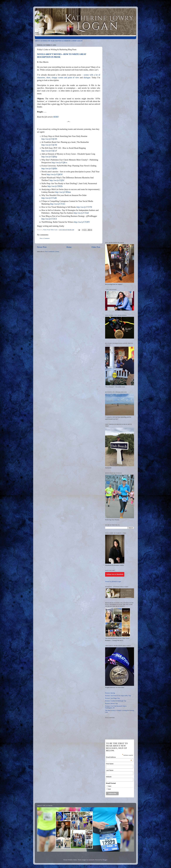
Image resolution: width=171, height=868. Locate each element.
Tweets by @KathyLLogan (113, 581)
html (110, 786)
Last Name (110, 770)
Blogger (105, 860)
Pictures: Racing (110, 693)
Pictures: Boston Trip (111, 703)
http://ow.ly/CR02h (55, 186)
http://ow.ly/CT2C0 (49, 219)
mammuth (91, 860)
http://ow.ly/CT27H (84, 207)
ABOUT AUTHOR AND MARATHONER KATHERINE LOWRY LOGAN (59, 41)
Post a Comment (45, 238)
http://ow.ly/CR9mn (63, 192)
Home (69, 247)
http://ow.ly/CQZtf (57, 180)
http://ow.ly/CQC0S (49, 139)
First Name (110, 764)
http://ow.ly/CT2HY (82, 222)
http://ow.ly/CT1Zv (58, 204)
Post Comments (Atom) (52, 252)
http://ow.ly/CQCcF (49, 151)
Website (109, 777)
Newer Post (42, 247)
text (110, 789)
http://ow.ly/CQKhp (49, 157)
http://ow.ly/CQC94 (49, 145)
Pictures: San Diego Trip (112, 698)
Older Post (96, 247)
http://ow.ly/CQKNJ (55, 174)
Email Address (119, 757)
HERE (56, 117)
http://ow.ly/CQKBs (49, 169)
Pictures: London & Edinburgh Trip (116, 701)
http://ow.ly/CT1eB (49, 198)
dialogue (87, 78)
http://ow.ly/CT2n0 (81, 213)
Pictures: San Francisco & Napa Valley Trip (118, 696)
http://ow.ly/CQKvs (59, 163)
